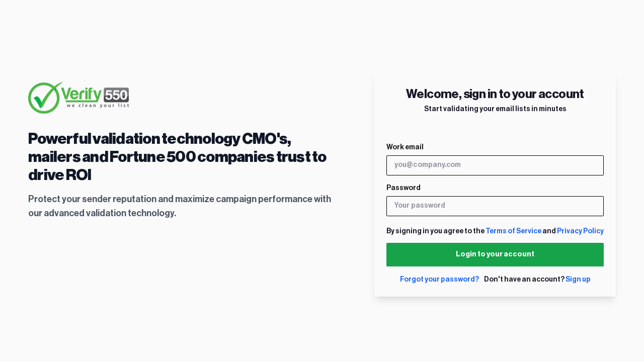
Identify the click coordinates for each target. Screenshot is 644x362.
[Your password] (495, 206)
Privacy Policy (580, 231)
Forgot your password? (439, 280)
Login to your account (495, 254)
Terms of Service (513, 231)
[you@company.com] (495, 165)
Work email (405, 147)
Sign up (578, 280)
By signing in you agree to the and (495, 231)
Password (404, 188)
